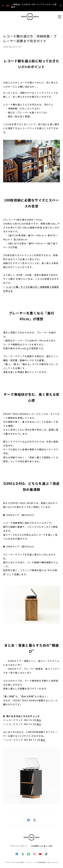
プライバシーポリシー (19, 846)
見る (39, 720)
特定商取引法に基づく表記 (42, 846)
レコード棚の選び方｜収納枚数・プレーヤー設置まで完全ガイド (30, 39)
